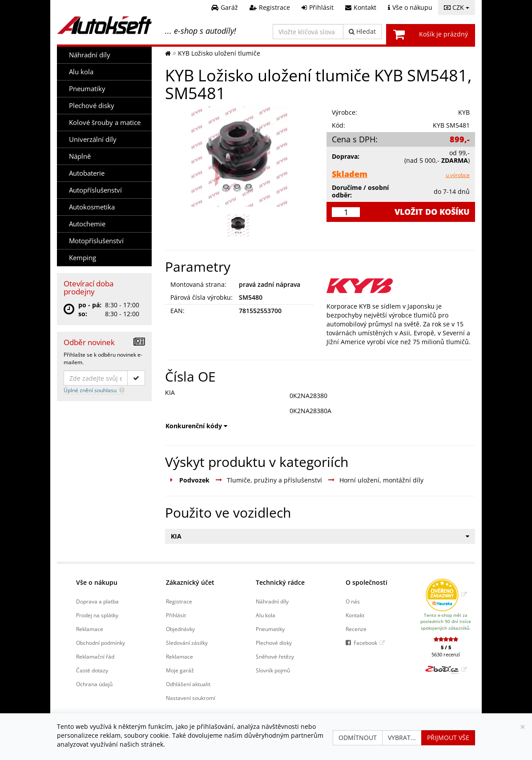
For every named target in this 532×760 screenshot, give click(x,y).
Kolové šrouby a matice (105, 123)
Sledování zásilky (187, 643)
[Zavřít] (523, 727)
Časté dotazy (92, 670)
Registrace (179, 601)
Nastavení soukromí (191, 698)
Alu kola (81, 72)
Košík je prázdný (443, 34)
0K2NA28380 (308, 396)
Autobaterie (87, 173)
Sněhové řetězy (275, 656)
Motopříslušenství (96, 241)
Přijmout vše (448, 738)
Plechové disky (92, 106)
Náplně (80, 156)
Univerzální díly (93, 139)
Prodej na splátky (97, 615)
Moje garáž (180, 670)
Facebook (365, 643)
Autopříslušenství (95, 190)
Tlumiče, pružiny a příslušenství (274, 480)
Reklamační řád (95, 656)
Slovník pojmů (273, 670)
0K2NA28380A (310, 411)
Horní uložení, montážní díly (381, 480)
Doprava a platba (97, 601)
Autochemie (87, 224)
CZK (457, 7)
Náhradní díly (90, 55)
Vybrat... (402, 738)
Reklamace (90, 629)
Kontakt (355, 615)
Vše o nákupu (97, 582)
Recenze (356, 629)
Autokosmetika (92, 207)
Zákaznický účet (190, 582)
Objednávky (180, 629)
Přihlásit (176, 615)
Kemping (83, 258)
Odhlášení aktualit (188, 684)
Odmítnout (358, 738)
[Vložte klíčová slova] (308, 32)
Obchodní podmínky (101, 643)
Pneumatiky (87, 89)
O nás (353, 601)
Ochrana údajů (94, 684)
